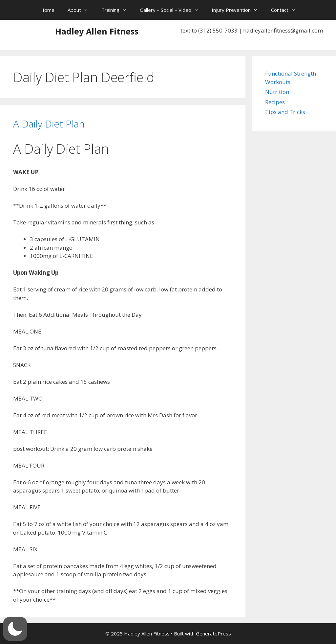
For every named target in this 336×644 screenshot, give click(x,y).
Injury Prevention (238, 10)
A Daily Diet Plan (49, 124)
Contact (287, 10)
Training (117, 10)
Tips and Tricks (285, 112)
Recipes (275, 102)
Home (47, 10)
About (81, 10)
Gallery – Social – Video (172, 10)
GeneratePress (213, 633)
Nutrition (277, 92)
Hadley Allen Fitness (97, 31)
